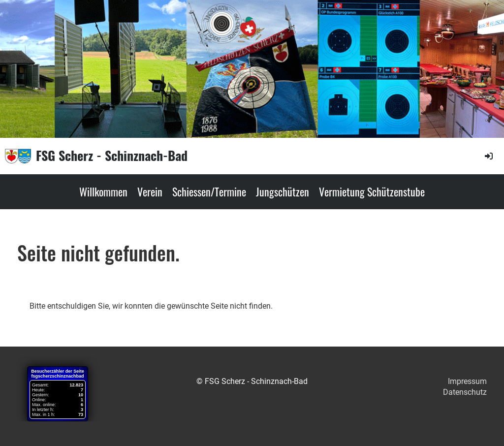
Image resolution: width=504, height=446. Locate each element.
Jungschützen (283, 191)
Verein (150, 191)
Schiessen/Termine (209, 191)
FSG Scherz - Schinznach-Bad (112, 156)
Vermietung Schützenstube (372, 191)
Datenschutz (465, 392)
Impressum (467, 381)
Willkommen (103, 191)
